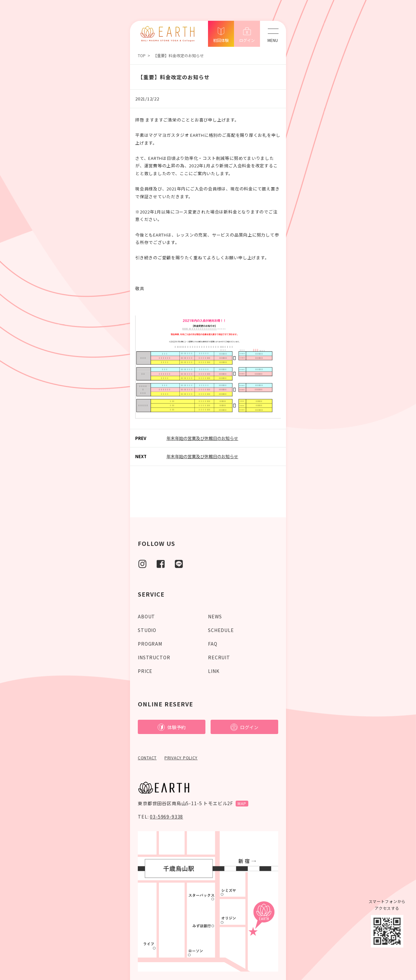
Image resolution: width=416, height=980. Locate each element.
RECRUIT (219, 657)
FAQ (213, 644)
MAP (242, 803)
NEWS (215, 616)
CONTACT (147, 758)
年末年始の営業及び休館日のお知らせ (202, 438)
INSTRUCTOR (154, 657)
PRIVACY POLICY (181, 758)
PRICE (145, 671)
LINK (214, 671)
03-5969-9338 (166, 817)
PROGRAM (150, 644)
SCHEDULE (221, 630)
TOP (142, 55)
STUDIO (147, 630)
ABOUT (146, 616)
